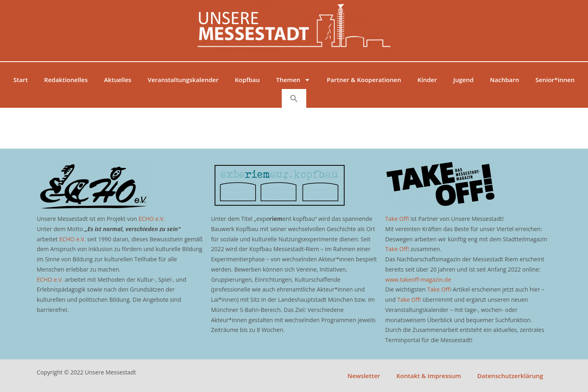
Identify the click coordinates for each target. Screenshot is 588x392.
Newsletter (364, 376)
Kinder (427, 80)
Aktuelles (118, 80)
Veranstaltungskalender (183, 80)
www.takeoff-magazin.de (418, 280)
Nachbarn (504, 80)
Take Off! (397, 219)
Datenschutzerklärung (510, 376)
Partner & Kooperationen (364, 80)
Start (21, 80)
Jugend (463, 80)
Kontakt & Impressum (429, 376)
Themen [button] (293, 80)
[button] (294, 98)
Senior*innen (555, 80)
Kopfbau (247, 80)
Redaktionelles (66, 80)
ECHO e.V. (152, 219)
